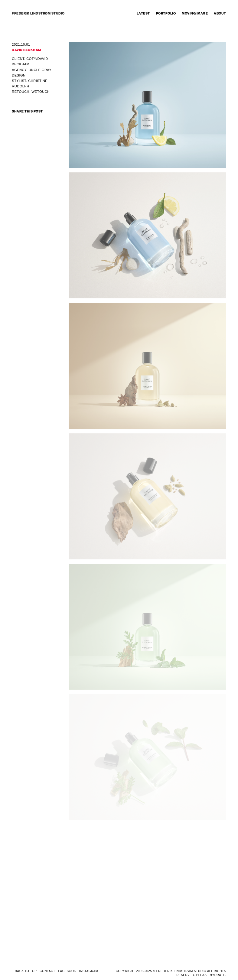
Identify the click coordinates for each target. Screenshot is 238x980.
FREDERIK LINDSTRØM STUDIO (38, 13)
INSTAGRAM (88, 971)
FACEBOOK (67, 971)
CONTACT (47, 971)
